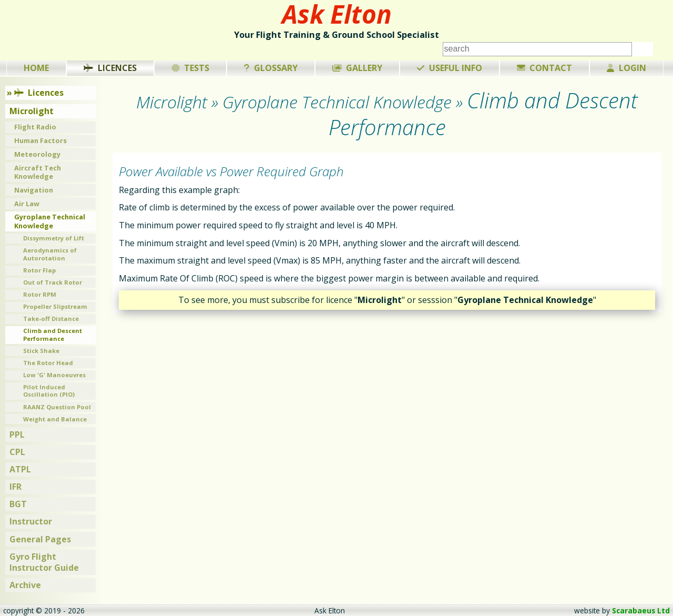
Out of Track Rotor (53, 282)
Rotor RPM (40, 294)
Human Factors (40, 140)
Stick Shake (41, 351)
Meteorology (37, 154)
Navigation (34, 190)
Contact (545, 68)
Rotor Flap (39, 270)
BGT (18, 504)
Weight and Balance (55, 419)
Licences (110, 68)
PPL (17, 435)
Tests (191, 68)
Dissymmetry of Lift (54, 238)
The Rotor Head (48, 363)
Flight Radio (35, 127)
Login (626, 68)
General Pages (40, 539)
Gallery (358, 68)
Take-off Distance (51, 319)
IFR (16, 487)
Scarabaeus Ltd (641, 610)
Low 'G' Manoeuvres (54, 375)
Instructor (31, 521)
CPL (17, 452)
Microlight (32, 111)
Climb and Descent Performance (53, 335)
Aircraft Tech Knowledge (38, 172)
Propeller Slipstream (55, 306)
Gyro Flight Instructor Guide (44, 562)
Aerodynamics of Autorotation (50, 254)
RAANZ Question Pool (57, 407)
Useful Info (450, 68)
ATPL (20, 469)
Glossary (271, 68)
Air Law (27, 204)
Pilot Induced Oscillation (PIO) (49, 391)
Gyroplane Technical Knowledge (50, 221)
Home (36, 68)
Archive (25, 585)
